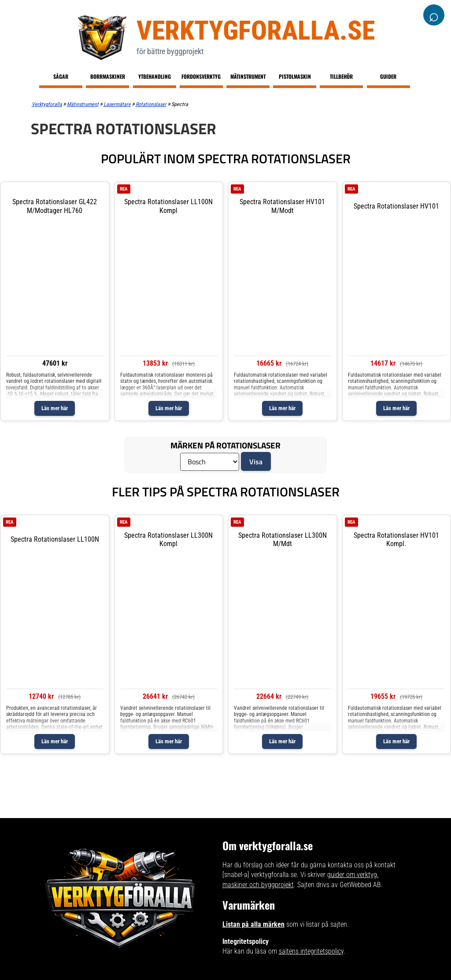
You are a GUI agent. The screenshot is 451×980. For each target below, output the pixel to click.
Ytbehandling (155, 76)
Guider (388, 76)
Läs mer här (55, 408)
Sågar (61, 76)
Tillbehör (341, 76)
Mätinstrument (248, 76)
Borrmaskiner (108, 76)
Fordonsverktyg (201, 76)
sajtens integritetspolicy (311, 951)
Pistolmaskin (295, 76)
